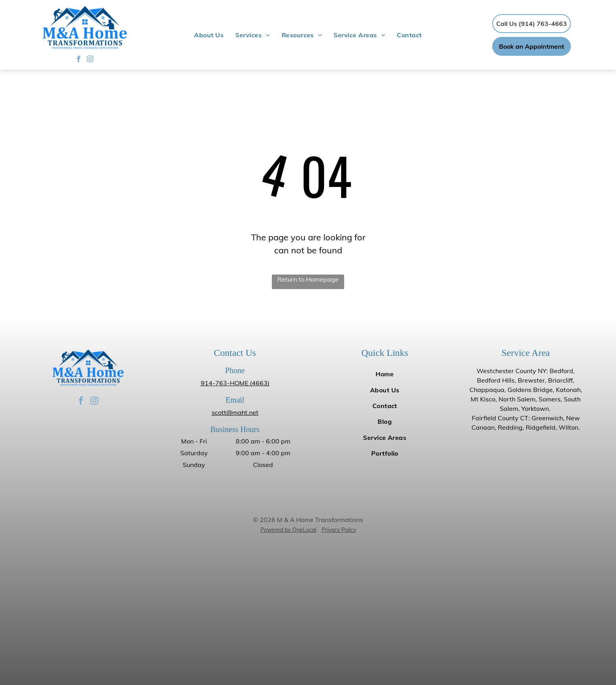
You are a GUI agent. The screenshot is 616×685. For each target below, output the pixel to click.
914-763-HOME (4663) (235, 383)
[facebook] (79, 60)
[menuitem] (209, 35)
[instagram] (90, 60)
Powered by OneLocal (288, 530)
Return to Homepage (308, 279)
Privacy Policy (339, 530)
